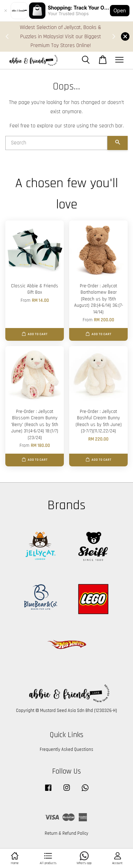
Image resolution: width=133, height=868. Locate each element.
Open (120, 10)
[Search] (56, 143)
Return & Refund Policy (66, 833)
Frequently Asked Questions (66, 749)
